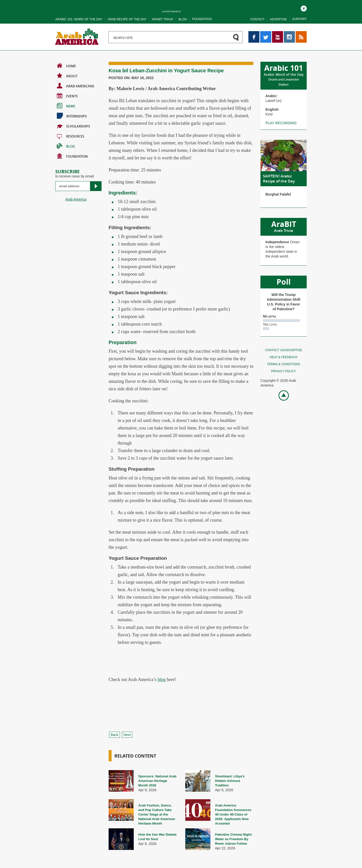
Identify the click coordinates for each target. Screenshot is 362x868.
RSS (299, 33)
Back (115, 735)
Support (299, 19)
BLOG (66, 146)
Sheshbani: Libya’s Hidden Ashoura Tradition (230, 781)
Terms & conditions (284, 364)
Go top (281, 395)
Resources (71, 136)
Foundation (202, 19)
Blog (183, 19)
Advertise (278, 19)
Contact (257, 19)
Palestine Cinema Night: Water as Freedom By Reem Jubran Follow (234, 839)
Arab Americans (76, 86)
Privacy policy (284, 371)
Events (67, 96)
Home (66, 66)
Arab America (76, 199)
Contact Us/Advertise (284, 350)
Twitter (265, 33)
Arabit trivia (163, 19)
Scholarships (73, 126)
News (66, 106)
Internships (72, 116)
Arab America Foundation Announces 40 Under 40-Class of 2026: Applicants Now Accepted (233, 814)
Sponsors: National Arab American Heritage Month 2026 (157, 781)
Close (304, 8)
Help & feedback (284, 357)
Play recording (281, 123)
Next (127, 735)
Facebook (254, 33)
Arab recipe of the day (127, 19)
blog (162, 679)
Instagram (289, 33)
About (67, 76)
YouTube (278, 33)
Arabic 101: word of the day (79, 19)
